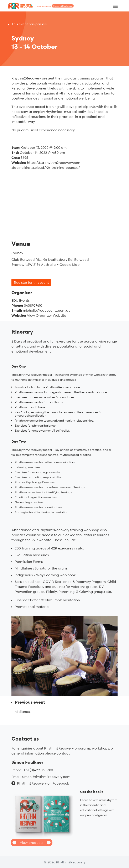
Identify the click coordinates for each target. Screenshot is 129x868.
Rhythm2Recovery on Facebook (40, 783)
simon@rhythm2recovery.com (46, 777)
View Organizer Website (47, 315)
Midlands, (23, 712)
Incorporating (55, 6)
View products (32, 843)
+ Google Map (68, 265)
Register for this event (31, 282)
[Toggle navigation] (115, 6)
